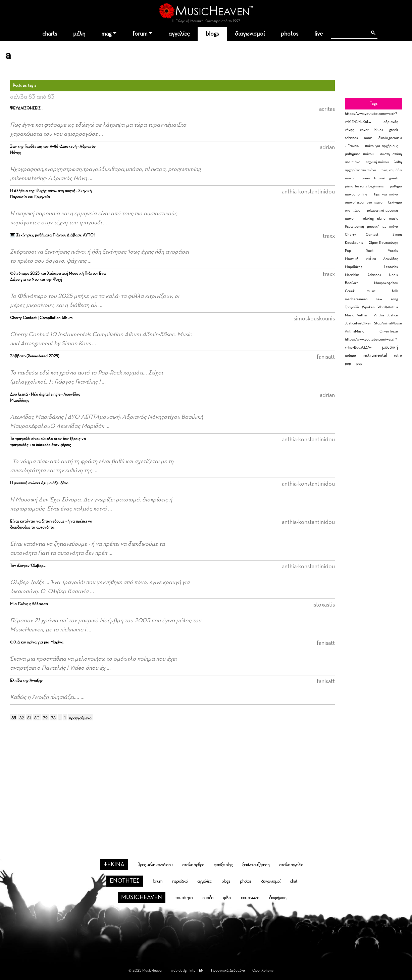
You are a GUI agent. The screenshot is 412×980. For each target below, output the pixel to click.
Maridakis (352, 275)
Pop (348, 251)
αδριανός (391, 122)
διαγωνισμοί (250, 34)
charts (50, 34)
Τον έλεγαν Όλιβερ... (28, 566)
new (379, 299)
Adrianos (374, 275)
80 (37, 718)
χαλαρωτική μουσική (382, 210)
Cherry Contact (362, 235)
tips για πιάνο (386, 194)
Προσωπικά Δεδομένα (228, 970)
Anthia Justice (386, 315)
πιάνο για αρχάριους (382, 146)
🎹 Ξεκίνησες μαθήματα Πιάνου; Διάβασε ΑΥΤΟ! (52, 235)
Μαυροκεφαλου (386, 283)
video (371, 259)
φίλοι (227, 898)
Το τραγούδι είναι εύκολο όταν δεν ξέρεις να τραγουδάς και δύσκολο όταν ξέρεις (48, 442)
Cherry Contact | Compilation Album (41, 318)
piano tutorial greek (380, 178)
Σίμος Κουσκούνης (384, 243)
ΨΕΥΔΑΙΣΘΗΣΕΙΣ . (26, 108)
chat (294, 881)
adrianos (351, 138)
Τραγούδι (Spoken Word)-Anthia (371, 307)
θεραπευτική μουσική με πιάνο (371, 227)
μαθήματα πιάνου (359, 154)
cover (364, 130)
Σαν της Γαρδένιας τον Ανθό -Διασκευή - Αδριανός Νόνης (53, 150)
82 (22, 718)
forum (140, 34)
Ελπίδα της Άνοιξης (26, 681)
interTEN (197, 970)
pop (359, 364)
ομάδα (208, 898)
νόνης (349, 130)
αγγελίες (179, 34)
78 (53, 718)
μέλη (79, 34)
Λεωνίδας (391, 259)
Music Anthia (356, 315)
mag (106, 34)
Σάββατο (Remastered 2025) (35, 356)
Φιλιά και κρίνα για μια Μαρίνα (37, 642)
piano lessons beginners (364, 186)
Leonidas (391, 267)
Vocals (393, 251)
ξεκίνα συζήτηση (256, 865)
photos (290, 34)
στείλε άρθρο (193, 865)
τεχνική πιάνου (377, 162)
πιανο (349, 218)
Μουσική (352, 259)
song (394, 299)
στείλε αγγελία (291, 865)
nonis (368, 138)
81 (29, 718)
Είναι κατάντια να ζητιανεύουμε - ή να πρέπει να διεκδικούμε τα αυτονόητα (51, 525)
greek (394, 130)
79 (45, 718)
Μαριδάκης (354, 267)
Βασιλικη (352, 283)
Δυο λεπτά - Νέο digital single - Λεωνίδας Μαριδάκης (45, 398)
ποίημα (350, 355)
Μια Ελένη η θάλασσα (29, 604)
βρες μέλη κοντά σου (155, 865)
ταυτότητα (184, 898)
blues (379, 130)
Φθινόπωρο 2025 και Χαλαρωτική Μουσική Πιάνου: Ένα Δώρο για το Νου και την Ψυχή (58, 277)
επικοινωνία (250, 898)
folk (395, 291)
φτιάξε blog (223, 865)
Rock (370, 251)
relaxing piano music (380, 218)
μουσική (390, 347)
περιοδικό (180, 881)
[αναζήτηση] (349, 33)
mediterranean (356, 299)
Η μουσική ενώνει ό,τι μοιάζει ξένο (39, 483)
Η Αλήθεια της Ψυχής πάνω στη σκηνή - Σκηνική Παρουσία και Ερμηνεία (51, 194)
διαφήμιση (278, 898)
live (319, 34)
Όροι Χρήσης (263, 970)
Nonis (393, 275)
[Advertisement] (206, 781)
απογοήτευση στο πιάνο (364, 202)
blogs (212, 34)
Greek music (360, 291)
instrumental (375, 355)
